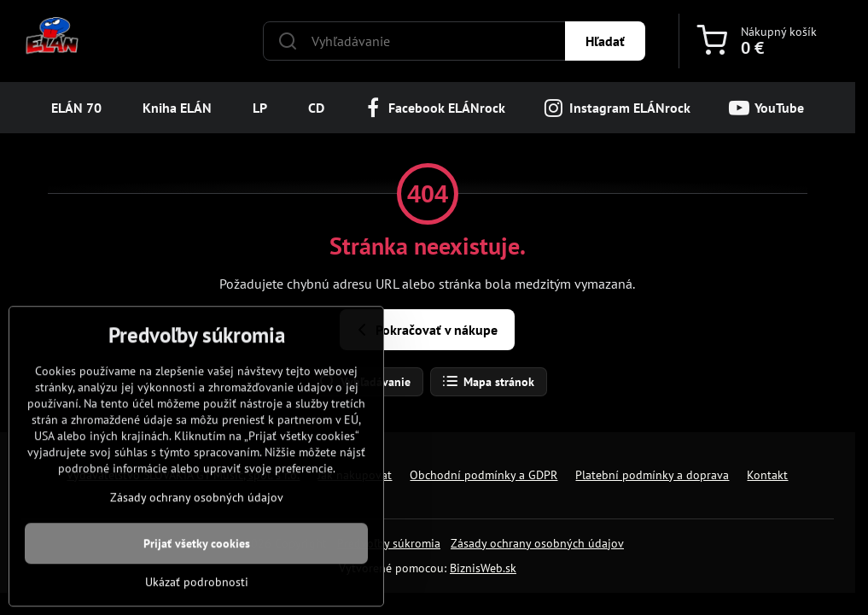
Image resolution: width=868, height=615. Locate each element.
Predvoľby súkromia (389, 543)
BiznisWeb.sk (483, 568)
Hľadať (605, 41)
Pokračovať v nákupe (425, 330)
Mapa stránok (488, 382)
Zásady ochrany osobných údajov (537, 543)
